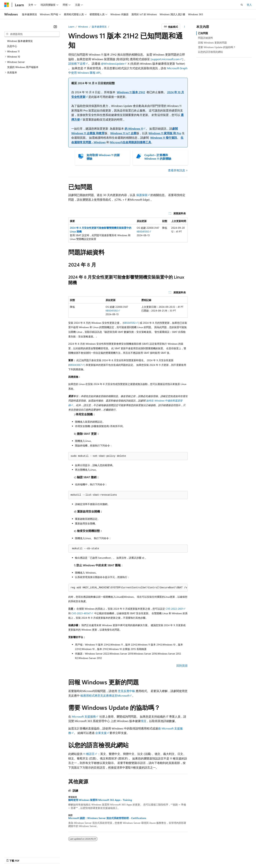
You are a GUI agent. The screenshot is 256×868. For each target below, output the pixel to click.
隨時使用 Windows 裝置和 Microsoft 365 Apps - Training (100, 800)
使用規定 (211, 857)
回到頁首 (182, 665)
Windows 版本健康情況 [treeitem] (20, 41)
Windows (83, 27)
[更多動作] (185, 27)
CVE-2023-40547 (81, 613)
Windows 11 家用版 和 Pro (165, 133)
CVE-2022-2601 (174, 609)
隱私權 (171, 857)
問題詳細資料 (206, 38)
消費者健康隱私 (190, 857)
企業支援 (101, 733)
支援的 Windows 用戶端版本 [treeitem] (23, 67)
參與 (161, 857)
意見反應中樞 (126, 691)
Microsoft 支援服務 (84, 716)
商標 (223, 857)
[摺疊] (55, 27)
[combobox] (32, 34)
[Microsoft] (7, 5)
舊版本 (136, 857)
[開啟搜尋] (242, 5)
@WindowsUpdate (113, 63)
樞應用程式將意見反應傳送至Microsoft (105, 695)
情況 (143, 721)
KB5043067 (75, 365)
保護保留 (142, 195)
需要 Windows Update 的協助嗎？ (217, 47)
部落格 (148, 857)
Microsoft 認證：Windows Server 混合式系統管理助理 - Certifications (107, 818)
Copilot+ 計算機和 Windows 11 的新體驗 (158, 157)
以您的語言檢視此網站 (210, 52)
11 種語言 (89, 754)
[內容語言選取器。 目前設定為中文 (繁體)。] (14, 857)
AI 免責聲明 (121, 857)
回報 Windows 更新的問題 (212, 43)
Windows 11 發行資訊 (164, 138)
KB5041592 (143, 231)
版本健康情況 (99, 27)
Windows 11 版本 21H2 (131, 92)
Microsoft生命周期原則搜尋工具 (130, 142)
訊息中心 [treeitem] (12, 46)
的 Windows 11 (134, 128)
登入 (249, 5)
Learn (71, 27)
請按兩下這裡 (77, 63)
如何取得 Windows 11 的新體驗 (103, 157)
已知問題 (203, 33)
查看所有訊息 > (178, 170)
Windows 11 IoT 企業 (123, 133)
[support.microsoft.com (165, 59)
